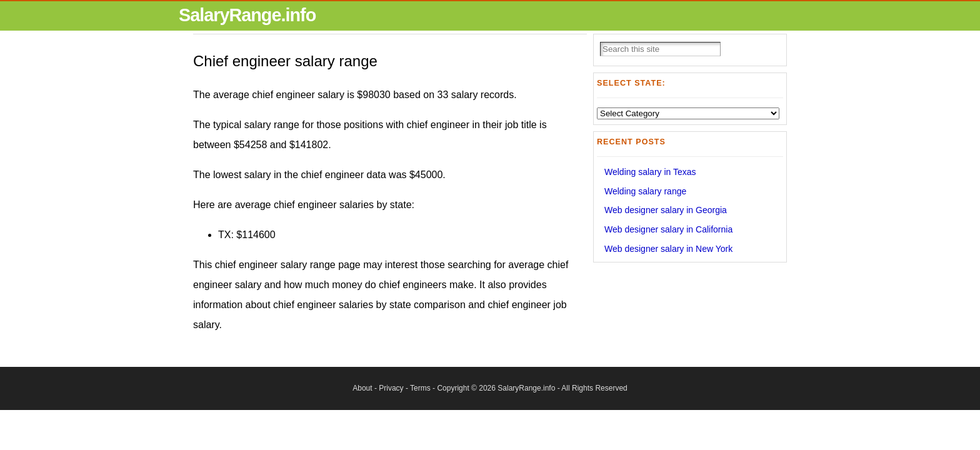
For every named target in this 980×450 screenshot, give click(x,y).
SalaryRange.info (247, 15)
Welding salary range (645, 191)
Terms (420, 388)
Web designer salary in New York (668, 249)
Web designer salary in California (668, 229)
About (362, 388)
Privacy (391, 388)
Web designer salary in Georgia (666, 210)
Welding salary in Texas (650, 172)
